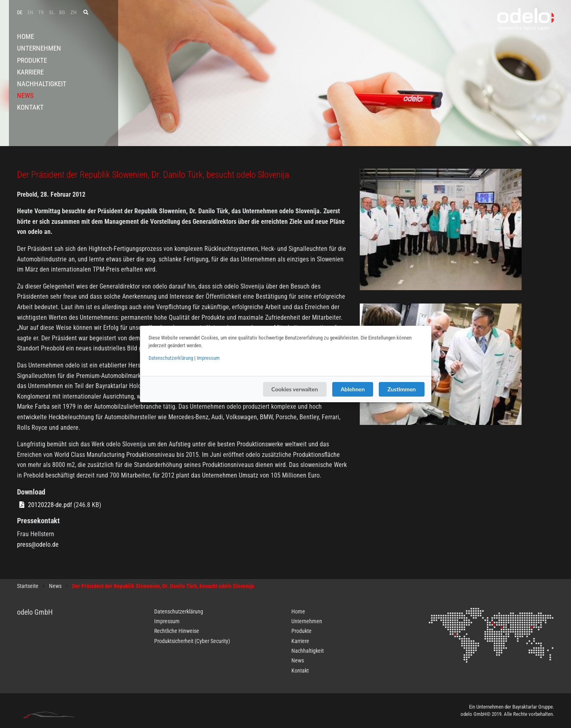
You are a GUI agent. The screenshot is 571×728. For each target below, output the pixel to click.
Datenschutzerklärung (171, 358)
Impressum (208, 358)
